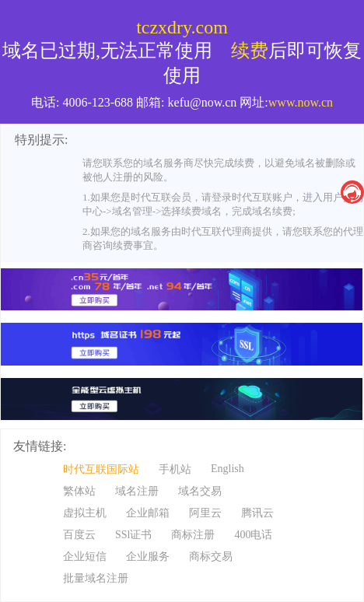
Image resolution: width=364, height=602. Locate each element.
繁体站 (79, 491)
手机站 (175, 469)
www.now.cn (301, 102)
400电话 (253, 535)
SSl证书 (133, 535)
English (227, 469)
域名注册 (137, 491)
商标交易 (211, 556)
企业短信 (85, 556)
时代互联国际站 (101, 469)
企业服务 (148, 556)
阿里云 (205, 513)
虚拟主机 (85, 513)
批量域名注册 (96, 578)
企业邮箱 (148, 513)
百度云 (79, 535)
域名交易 (200, 491)
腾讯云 (257, 513)
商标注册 (193, 535)
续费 (250, 51)
